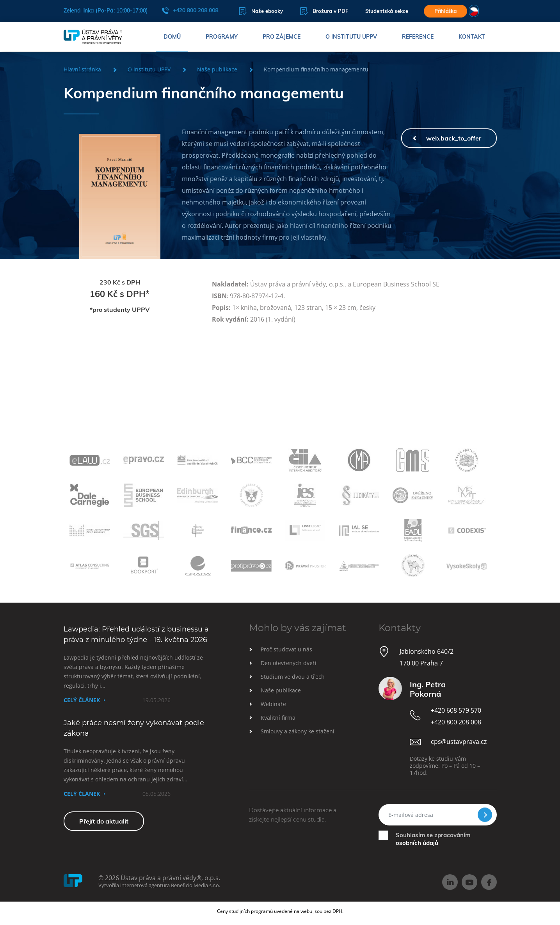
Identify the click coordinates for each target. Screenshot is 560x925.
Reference (418, 37)
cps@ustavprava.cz (459, 742)
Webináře (273, 704)
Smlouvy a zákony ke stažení (298, 731)
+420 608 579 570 (456, 710)
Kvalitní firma (278, 718)
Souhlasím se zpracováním (433, 839)
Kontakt (472, 37)
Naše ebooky (259, 11)
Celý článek (82, 700)
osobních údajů (417, 843)
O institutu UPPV (351, 37)
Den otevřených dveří (289, 663)
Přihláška (445, 11)
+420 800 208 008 (190, 11)
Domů (172, 37)
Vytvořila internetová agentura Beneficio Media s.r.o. (159, 885)
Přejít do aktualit (104, 821)
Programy (222, 37)
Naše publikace (217, 69)
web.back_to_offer (454, 138)
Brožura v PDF (322, 11)
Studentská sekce (385, 11)
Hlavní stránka (82, 69)
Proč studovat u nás (286, 649)
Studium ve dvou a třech (293, 677)
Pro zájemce (282, 37)
